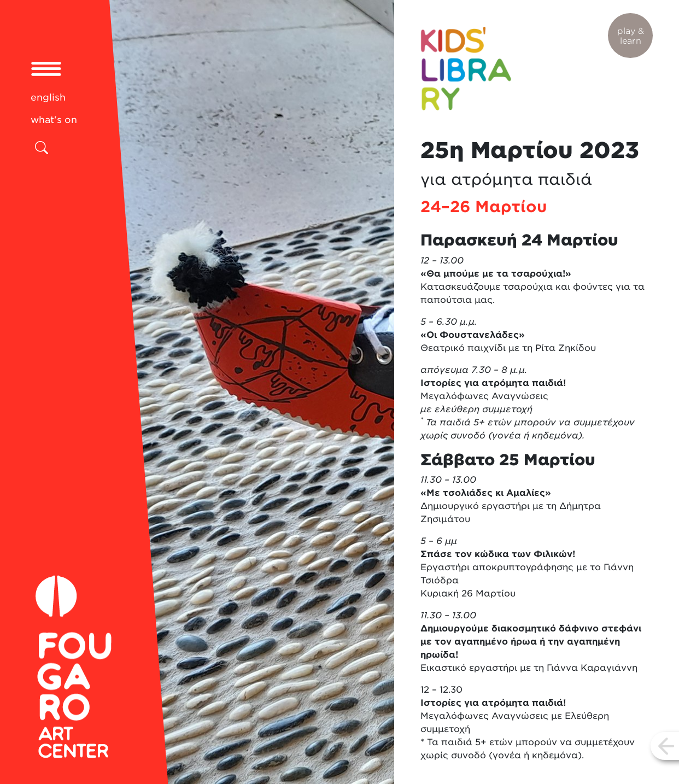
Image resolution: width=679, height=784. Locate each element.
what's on (54, 120)
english (48, 97)
